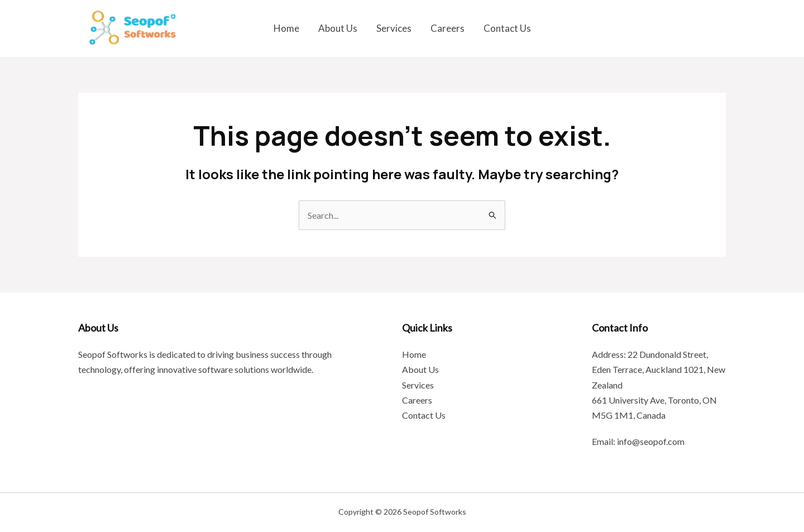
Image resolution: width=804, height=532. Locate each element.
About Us (338, 28)
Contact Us (507, 28)
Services (394, 28)
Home (286, 28)
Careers (448, 28)
